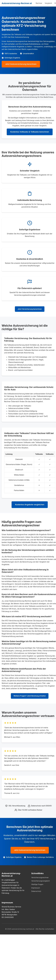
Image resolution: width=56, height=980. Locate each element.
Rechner (39, 3)
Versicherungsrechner (40, 877)
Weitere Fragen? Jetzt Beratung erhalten (30, 696)
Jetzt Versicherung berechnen (30, 309)
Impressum (36, 888)
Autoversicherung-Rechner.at (17, 3)
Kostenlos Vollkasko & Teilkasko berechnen (30, 132)
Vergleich (48, 3)
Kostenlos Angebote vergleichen (30, 505)
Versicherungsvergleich (41, 881)
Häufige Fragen (37, 884)
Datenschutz (36, 891)
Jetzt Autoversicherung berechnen (21, 64)
